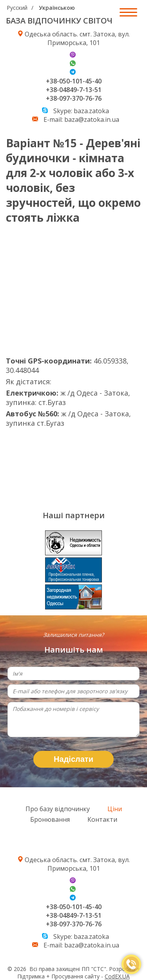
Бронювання (50, 819)
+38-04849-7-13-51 (74, 90)
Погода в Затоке (65, 465)
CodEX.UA (117, 976)
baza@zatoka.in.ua (92, 119)
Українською (57, 8)
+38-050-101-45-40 (74, 81)
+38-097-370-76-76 (74, 98)
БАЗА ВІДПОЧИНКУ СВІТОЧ (59, 21)
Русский (17, 8)
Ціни (115, 809)
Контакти (102, 819)
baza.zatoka (91, 111)
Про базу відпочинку (58, 809)
